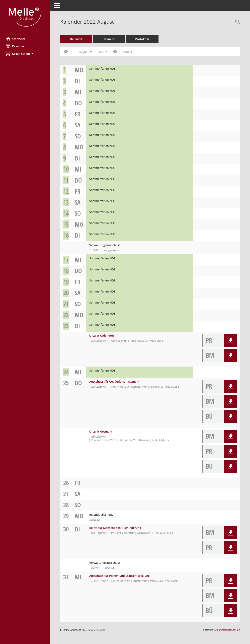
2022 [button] (103, 52)
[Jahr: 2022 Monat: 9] (115, 52)
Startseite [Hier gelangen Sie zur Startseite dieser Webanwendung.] (16, 39)
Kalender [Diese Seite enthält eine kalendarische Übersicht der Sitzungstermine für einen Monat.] (15, 46)
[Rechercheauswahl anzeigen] (237, 22)
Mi (78, 92)
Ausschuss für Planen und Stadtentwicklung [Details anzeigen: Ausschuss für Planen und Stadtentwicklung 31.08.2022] (119, 576)
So (78, 136)
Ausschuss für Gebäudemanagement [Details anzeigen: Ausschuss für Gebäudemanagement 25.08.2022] (114, 381)
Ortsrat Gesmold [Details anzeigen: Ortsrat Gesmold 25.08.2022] (101, 431)
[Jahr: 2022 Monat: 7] (66, 52)
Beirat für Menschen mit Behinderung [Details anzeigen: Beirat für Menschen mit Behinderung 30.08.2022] (115, 528)
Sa (78, 125)
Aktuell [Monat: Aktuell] (127, 52)
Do (78, 103)
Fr (78, 114)
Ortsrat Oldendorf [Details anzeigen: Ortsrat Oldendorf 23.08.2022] (102, 336)
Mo (79, 70)
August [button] (85, 52)
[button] (25, 54)
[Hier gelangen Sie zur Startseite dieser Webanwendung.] (25, 17)
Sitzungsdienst (227, 630)
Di (77, 81)
